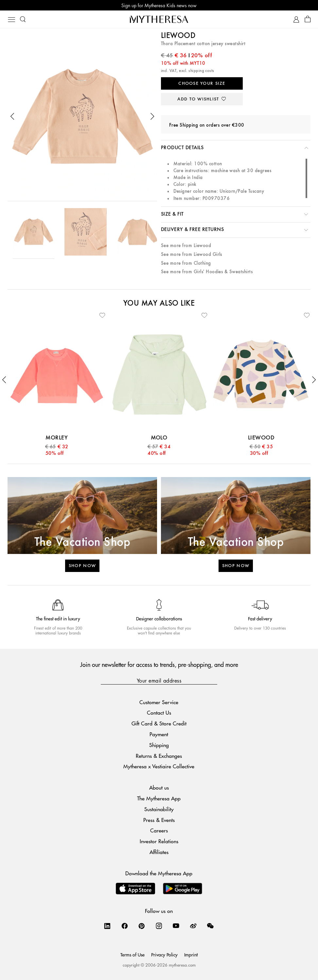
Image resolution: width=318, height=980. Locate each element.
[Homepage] (159, 19)
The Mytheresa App (159, 798)
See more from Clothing (186, 263)
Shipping (159, 745)
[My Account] (296, 19)
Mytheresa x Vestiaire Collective (159, 766)
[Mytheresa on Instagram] (159, 926)
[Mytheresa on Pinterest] (142, 926)
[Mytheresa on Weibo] (193, 926)
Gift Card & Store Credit (159, 723)
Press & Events (159, 820)
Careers (159, 830)
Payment (159, 734)
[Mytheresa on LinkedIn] (107, 926)
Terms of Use (132, 954)
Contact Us (159, 713)
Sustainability (159, 809)
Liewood (178, 36)
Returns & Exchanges (159, 756)
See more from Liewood (186, 246)
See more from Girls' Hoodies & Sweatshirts (207, 272)
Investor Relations (159, 841)
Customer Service (159, 702)
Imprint (191, 954)
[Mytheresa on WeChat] (210, 926)
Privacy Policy (164, 954)
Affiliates (159, 852)
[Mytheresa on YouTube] (176, 926)
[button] (12, 116)
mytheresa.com (182, 965)
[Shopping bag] (308, 19)
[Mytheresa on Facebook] (125, 926)
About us (159, 787)
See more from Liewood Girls (192, 254)
